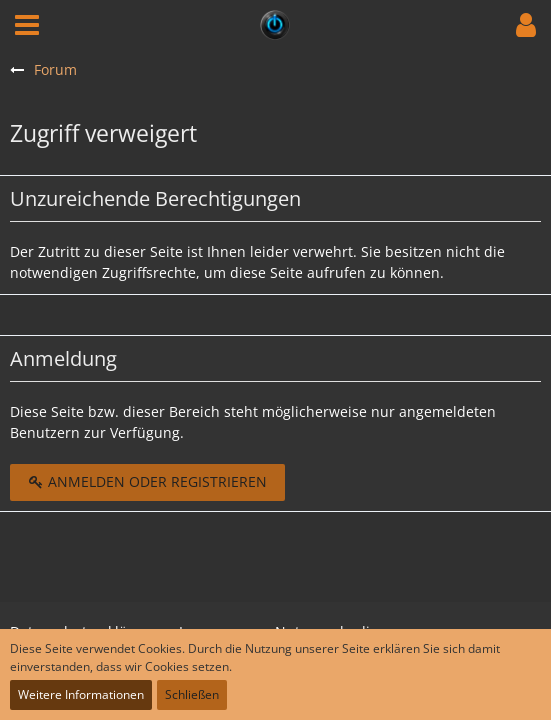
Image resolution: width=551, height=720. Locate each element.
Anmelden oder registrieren (147, 481)
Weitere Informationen (81, 694)
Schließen (192, 694)
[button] (27, 25)
